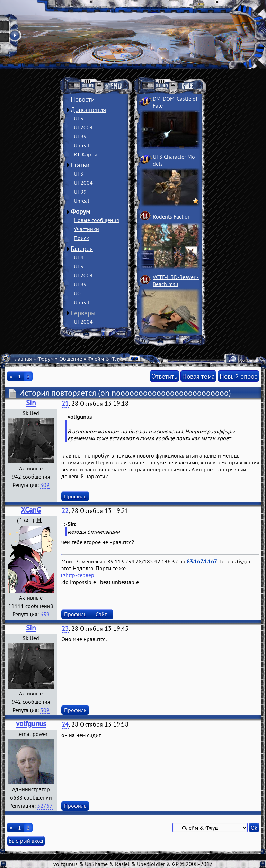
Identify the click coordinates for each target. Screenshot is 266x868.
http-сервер (80, 575)
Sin (31, 403)
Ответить (164, 376)
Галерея (82, 249)
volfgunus (31, 724)
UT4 (79, 257)
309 (45, 485)
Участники (86, 229)
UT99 (80, 136)
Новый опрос (238, 376)
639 (45, 614)
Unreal (82, 145)
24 (65, 724)
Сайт (101, 614)
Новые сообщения (96, 220)
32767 (45, 806)
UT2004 (83, 127)
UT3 (79, 118)
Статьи (80, 165)
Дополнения (88, 110)
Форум (80, 211)
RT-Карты (85, 154)
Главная (23, 359)
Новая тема (198, 376)
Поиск (81, 238)
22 (65, 511)
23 (65, 629)
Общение (71, 359)
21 (65, 403)
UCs (78, 293)
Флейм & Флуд (106, 359)
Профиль (75, 496)
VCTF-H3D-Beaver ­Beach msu (176, 280)
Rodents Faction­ (172, 216)
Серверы (83, 313)
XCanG (31, 510)
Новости (83, 99)
